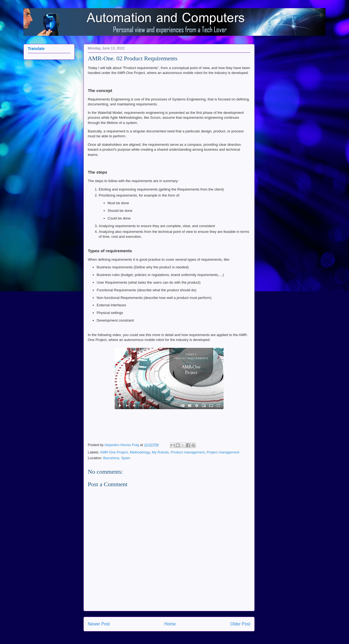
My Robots (160, 452)
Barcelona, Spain (117, 458)
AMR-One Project (114, 452)
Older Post (240, 624)
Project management (223, 452)
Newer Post (99, 624)
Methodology (140, 452)
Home (170, 624)
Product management (188, 452)
